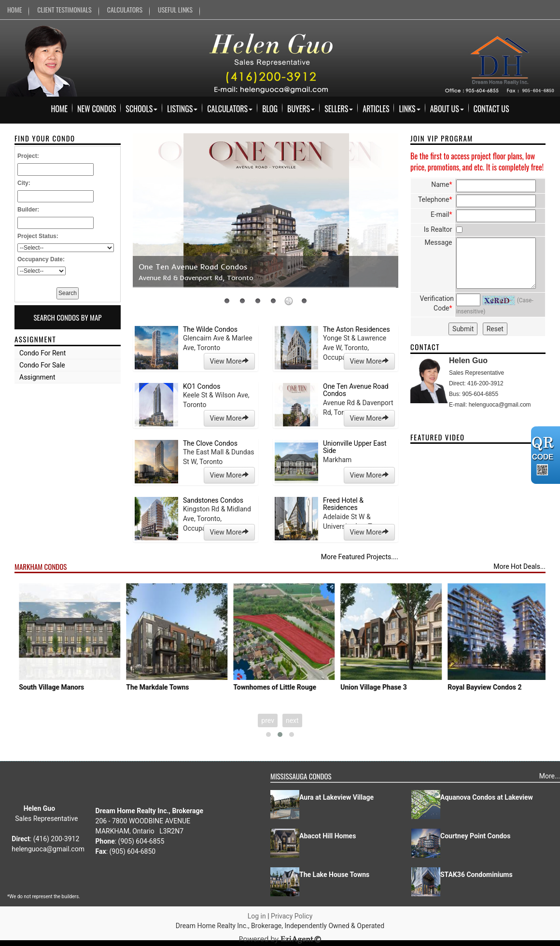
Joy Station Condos (54, 687)
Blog (270, 109)
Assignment (37, 377)
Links (409, 109)
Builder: (28, 210)
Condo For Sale (42, 365)
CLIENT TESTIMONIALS (64, 9)
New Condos (97, 109)
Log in (257, 916)
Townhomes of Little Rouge (387, 687)
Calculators (230, 109)
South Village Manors (164, 687)
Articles (376, 109)
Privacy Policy (292, 916)
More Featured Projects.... (360, 557)
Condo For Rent (42, 353)
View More (229, 361)
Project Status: (38, 236)
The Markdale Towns (270, 687)
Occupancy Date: (41, 259)
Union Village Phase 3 (486, 687)
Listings (182, 109)
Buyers (301, 109)
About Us (447, 109)
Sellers (339, 109)
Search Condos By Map (67, 317)
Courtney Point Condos (475, 836)
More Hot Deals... (519, 566)
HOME (14, 9)
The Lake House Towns (334, 875)
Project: (28, 156)
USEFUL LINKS (175, 9)
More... (550, 776)
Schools (141, 109)
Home (59, 109)
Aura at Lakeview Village (336, 797)
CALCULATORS (125, 9)
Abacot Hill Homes (328, 836)
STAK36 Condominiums (476, 875)
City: (24, 183)
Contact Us (491, 109)
